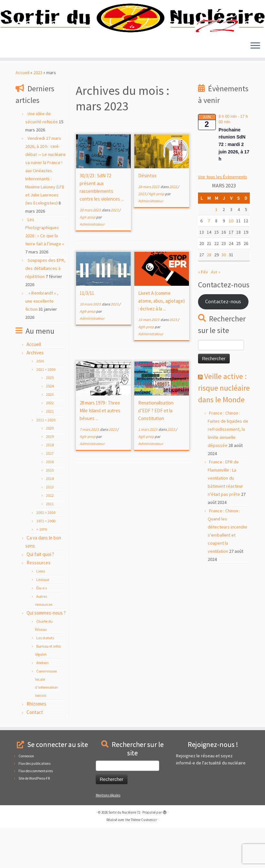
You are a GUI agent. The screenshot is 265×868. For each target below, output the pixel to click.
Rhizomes (36, 744)
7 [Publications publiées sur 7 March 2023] (209, 261)
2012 (50, 535)
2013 (50, 527)
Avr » (216, 312)
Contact (35, 752)
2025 (50, 418)
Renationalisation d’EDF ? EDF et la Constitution (156, 451)
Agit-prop (88, 257)
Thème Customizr (144, 860)
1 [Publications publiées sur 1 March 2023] (216, 250)
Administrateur (92, 264)
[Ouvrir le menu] (255, 86)
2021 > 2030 (46, 410)
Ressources (39, 603)
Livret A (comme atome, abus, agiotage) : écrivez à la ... (161, 341)
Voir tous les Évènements (223, 217)
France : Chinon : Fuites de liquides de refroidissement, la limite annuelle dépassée (228, 469)
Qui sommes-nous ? (46, 653)
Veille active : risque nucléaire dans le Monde (224, 428)
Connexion (26, 796)
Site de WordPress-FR (34, 818)
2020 (50, 468)
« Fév (203, 312)
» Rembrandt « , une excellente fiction (42, 341)
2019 (50, 477)
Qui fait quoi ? (40, 594)
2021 (50, 451)
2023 (38, 113)
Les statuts (45, 678)
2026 (40, 401)
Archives (35, 393)
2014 (50, 519)
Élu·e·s (42, 628)
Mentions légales (108, 835)
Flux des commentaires (36, 811)
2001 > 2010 (46, 553)
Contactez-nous (223, 342)
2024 (50, 426)
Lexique (43, 620)
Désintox (147, 216)
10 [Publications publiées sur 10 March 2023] (231, 261)
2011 (50, 544)
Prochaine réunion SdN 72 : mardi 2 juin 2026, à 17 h (234, 184)
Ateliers (42, 703)
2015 (50, 510)
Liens (41, 611)
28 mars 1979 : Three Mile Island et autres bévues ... (100, 451)
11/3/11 (87, 333)
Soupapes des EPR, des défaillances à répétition (45, 308)
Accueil (22, 113)
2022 (50, 443)
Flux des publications (34, 804)
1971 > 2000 (46, 561)
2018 (50, 485)
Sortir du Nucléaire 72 (124, 852)
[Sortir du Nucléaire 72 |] (132, 38)
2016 (50, 502)
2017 (50, 493)
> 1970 (42, 569)
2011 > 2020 (46, 460)
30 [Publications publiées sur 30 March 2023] (224, 295)
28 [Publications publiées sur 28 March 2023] (209, 295)
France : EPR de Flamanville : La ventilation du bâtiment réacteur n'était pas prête (225, 518)
